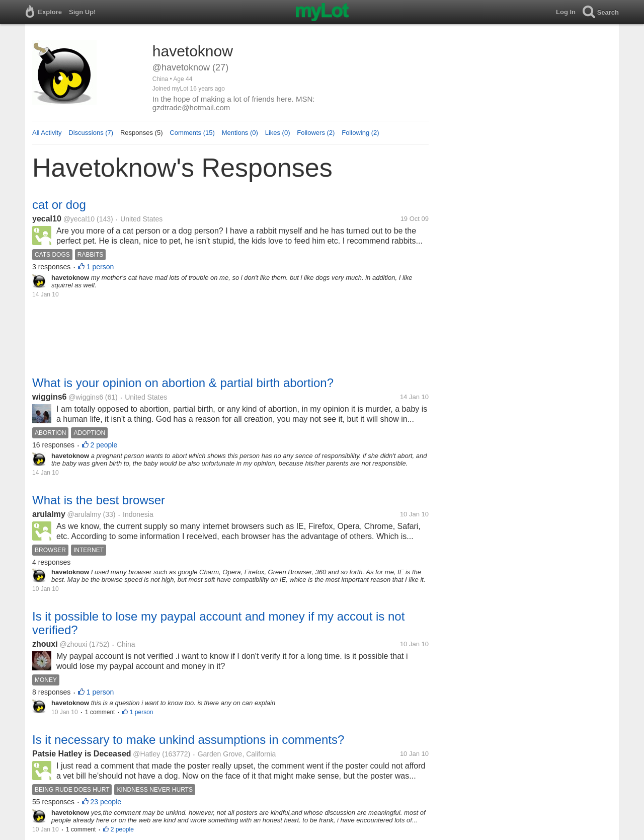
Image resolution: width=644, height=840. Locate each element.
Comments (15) (192, 133)
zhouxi (45, 644)
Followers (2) (316, 133)
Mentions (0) (240, 133)
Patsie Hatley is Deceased (82, 754)
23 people (106, 802)
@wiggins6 (86, 397)
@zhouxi (73, 644)
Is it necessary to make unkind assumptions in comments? (188, 740)
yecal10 (47, 219)
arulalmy (49, 514)
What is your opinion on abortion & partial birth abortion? (183, 383)
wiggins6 (49, 397)
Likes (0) (278, 133)
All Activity (47, 133)
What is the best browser (99, 500)
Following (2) (360, 133)
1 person (100, 267)
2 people (104, 445)
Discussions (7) (91, 133)
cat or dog (59, 205)
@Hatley (146, 754)
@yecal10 (79, 219)
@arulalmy (84, 514)
